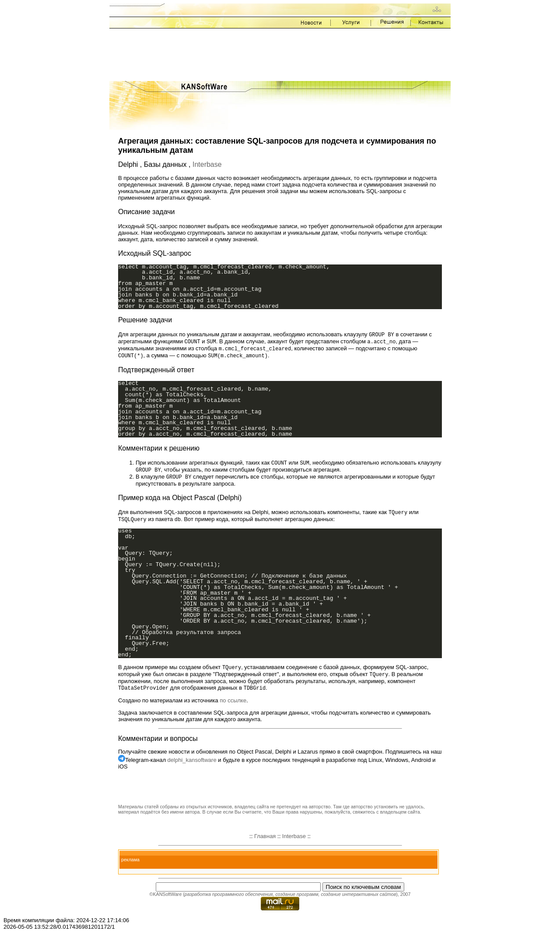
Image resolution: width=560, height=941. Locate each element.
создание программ (297, 899)
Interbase (207, 164)
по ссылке (233, 706)
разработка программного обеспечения (229, 899)
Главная (265, 841)
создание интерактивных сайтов (358, 899)
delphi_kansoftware (192, 765)
